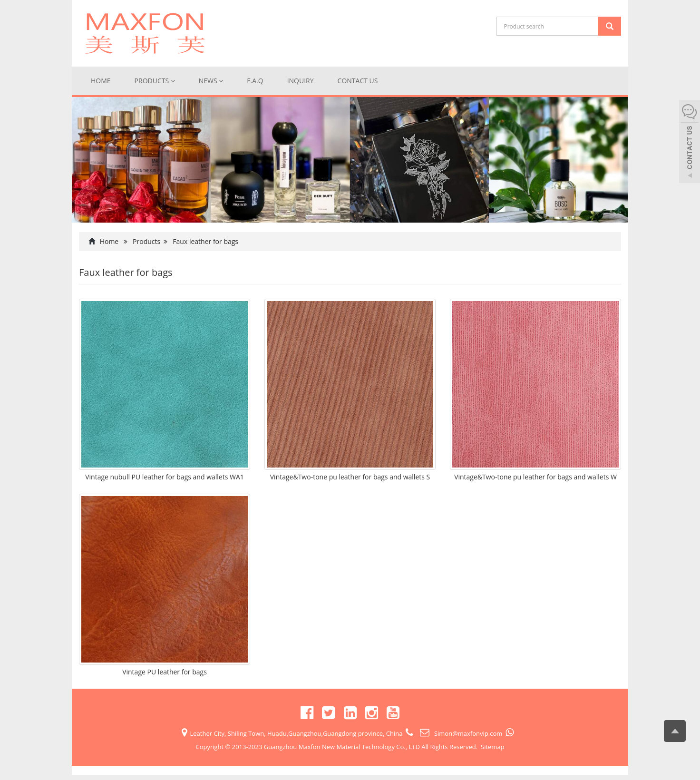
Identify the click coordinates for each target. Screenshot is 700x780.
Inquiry (301, 81)
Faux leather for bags (205, 241)
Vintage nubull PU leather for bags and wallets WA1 (165, 477)
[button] (173, 81)
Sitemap (493, 747)
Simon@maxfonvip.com (468, 733)
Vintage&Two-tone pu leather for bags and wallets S (350, 477)
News (211, 81)
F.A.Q (255, 81)
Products (155, 81)
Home (101, 81)
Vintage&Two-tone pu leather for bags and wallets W (535, 477)
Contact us (358, 81)
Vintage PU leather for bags (165, 672)
